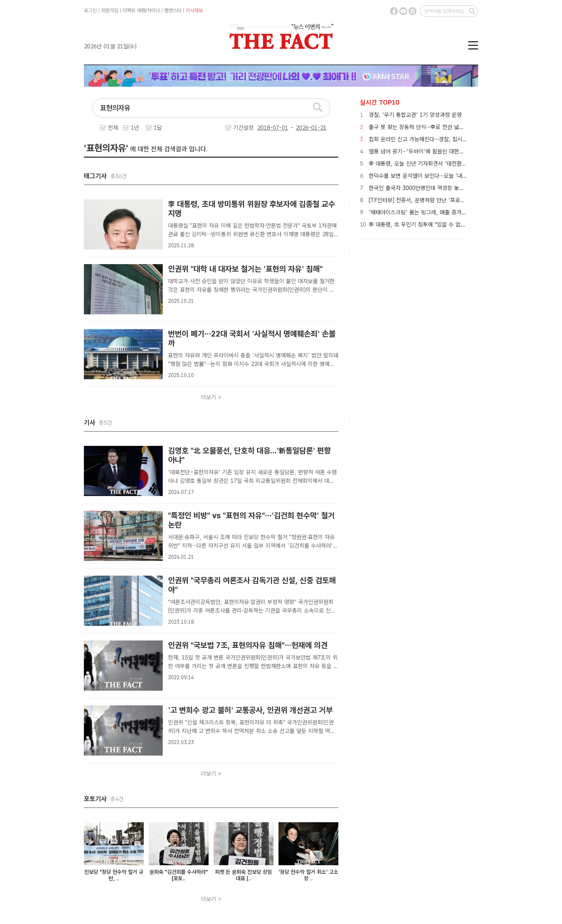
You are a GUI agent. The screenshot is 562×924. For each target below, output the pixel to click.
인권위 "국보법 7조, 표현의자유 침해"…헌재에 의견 (248, 645)
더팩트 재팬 (134, 10)
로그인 (90, 10)
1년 (135, 128)
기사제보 (194, 10)
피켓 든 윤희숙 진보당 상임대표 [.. (244, 875)
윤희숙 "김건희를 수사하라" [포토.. (179, 875)
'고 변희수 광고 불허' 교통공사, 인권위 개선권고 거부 (250, 710)
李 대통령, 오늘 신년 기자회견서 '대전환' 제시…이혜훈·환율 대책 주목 (449, 164)
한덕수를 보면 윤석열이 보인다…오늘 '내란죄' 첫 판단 (431, 176)
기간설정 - (280, 128)
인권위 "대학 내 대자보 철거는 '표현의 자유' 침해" (245, 269)
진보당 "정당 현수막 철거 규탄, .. (114, 875)
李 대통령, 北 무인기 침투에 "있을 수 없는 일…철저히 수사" (437, 225)
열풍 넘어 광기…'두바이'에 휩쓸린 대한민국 (419, 151)
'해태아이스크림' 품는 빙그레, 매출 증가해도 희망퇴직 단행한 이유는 (448, 212)
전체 (113, 128)
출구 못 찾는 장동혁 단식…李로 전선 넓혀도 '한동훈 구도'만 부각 (444, 127)
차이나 (153, 10)
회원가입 (110, 10)
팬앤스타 (173, 10)
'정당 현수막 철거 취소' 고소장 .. (308, 875)
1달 (158, 128)
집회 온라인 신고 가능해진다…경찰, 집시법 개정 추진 (430, 139)
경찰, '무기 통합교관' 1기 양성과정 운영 (415, 115)
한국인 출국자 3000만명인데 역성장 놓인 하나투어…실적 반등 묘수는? (450, 188)
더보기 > (211, 397)
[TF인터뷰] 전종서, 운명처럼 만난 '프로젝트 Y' (423, 200)
